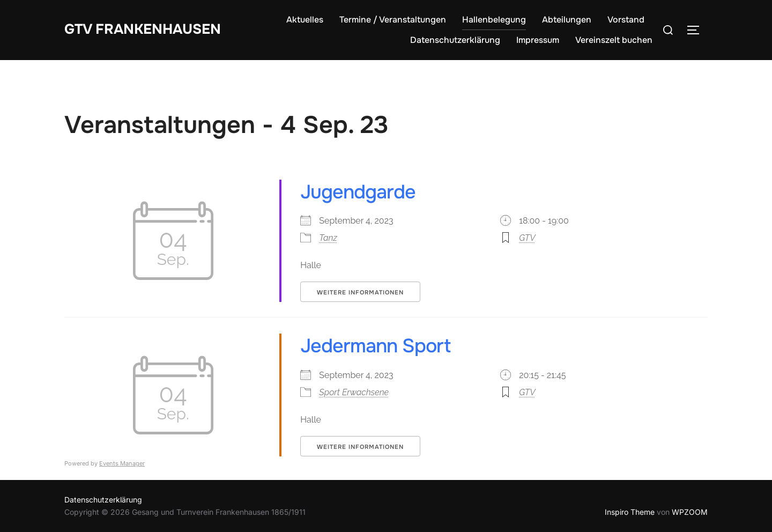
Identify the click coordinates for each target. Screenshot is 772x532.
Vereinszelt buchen (614, 40)
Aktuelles (305, 20)
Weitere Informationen (360, 292)
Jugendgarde (358, 192)
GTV (527, 238)
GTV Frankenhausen (143, 29)
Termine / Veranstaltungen (393, 20)
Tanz (328, 238)
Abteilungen (567, 20)
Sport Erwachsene (354, 392)
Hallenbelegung (494, 20)
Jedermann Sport (375, 346)
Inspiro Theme (630, 512)
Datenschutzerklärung (455, 40)
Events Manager (122, 463)
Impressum (538, 40)
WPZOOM (690, 512)
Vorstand (626, 20)
